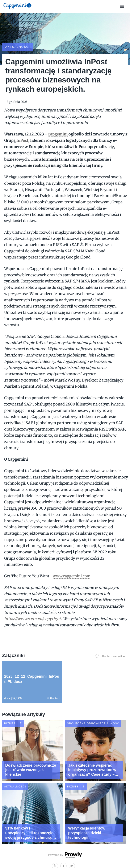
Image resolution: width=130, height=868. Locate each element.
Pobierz (33, 697)
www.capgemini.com (72, 568)
